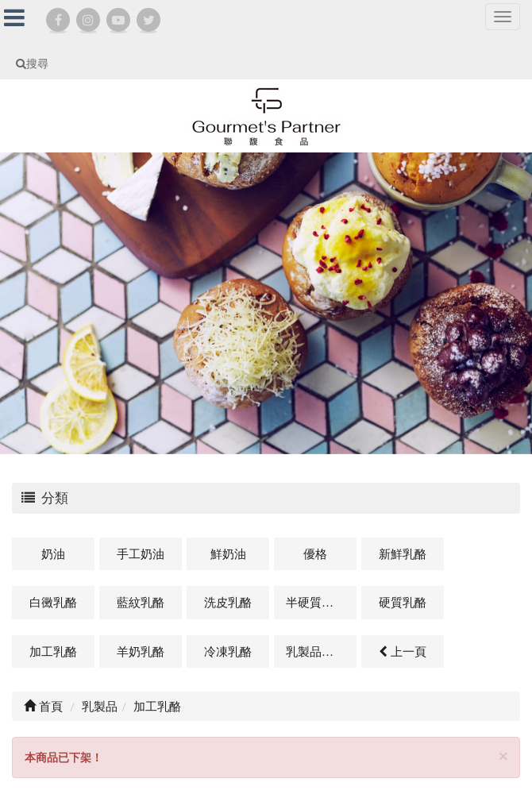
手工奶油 (141, 553)
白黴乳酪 (53, 602)
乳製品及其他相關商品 (321, 651)
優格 (315, 553)
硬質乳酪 (403, 602)
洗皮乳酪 (228, 602)
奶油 (53, 553)
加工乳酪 (53, 651)
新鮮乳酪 (403, 553)
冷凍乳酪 (228, 651)
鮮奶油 (228, 553)
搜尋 (32, 63)
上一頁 (403, 651)
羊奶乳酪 (141, 651)
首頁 (43, 706)
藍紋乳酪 (141, 602)
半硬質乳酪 (316, 602)
